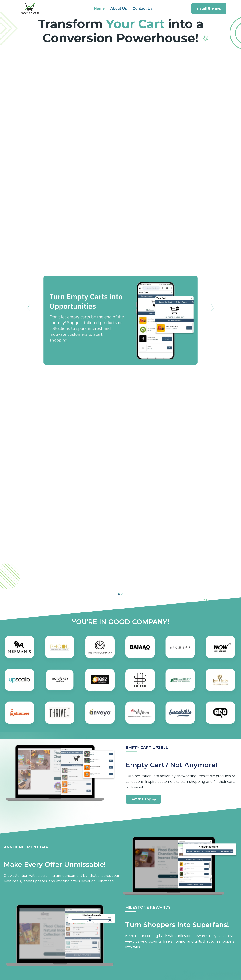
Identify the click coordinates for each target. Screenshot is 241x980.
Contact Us (142, 8)
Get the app (143, 799)
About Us (119, 8)
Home (99, 8)
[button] (119, 594)
